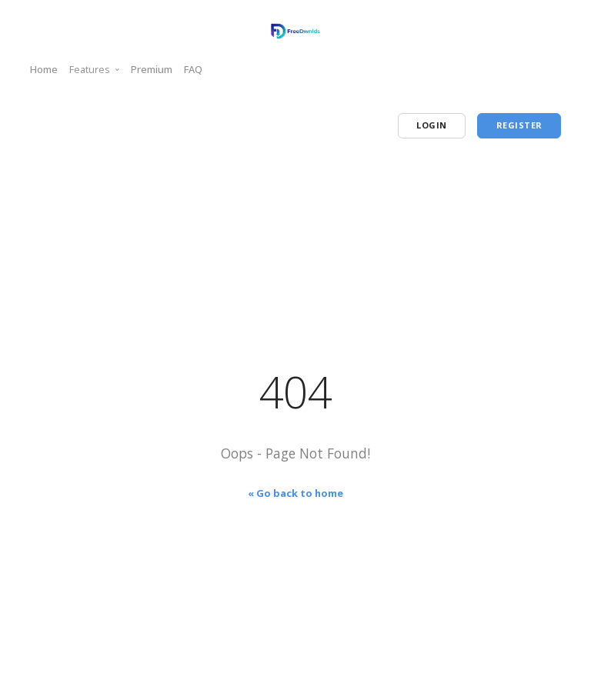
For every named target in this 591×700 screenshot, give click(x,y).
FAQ (193, 69)
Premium (152, 69)
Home (44, 69)
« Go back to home (295, 493)
